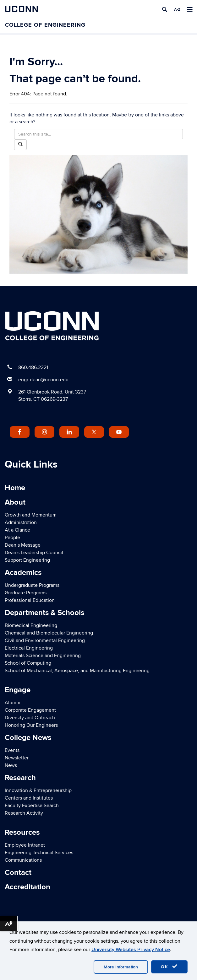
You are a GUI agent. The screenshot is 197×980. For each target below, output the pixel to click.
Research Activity (24, 813)
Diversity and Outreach (30, 718)
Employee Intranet (25, 845)
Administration (21, 522)
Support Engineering (27, 560)
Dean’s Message (23, 545)
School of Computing (28, 663)
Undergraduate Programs (32, 585)
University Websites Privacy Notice (131, 950)
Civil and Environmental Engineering (45, 640)
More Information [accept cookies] (121, 967)
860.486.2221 (33, 367)
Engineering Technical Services (39, 853)
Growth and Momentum (31, 515)
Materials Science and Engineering (43, 656)
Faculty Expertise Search (32, 806)
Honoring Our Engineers (31, 725)
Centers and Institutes (29, 798)
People (12, 538)
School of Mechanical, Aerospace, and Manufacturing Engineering (77, 671)
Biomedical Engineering (31, 625)
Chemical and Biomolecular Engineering (49, 633)
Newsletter (17, 758)
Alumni (13, 703)
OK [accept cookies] (169, 967)
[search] (165, 9)
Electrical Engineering (29, 648)
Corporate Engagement (30, 710)
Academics (23, 573)
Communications (23, 860)
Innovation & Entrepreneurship (38, 790)
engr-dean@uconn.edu (43, 380)
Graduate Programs (26, 593)
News (11, 765)
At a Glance (17, 530)
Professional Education (30, 600)
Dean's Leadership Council (34, 553)
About (15, 502)
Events (12, 750)
